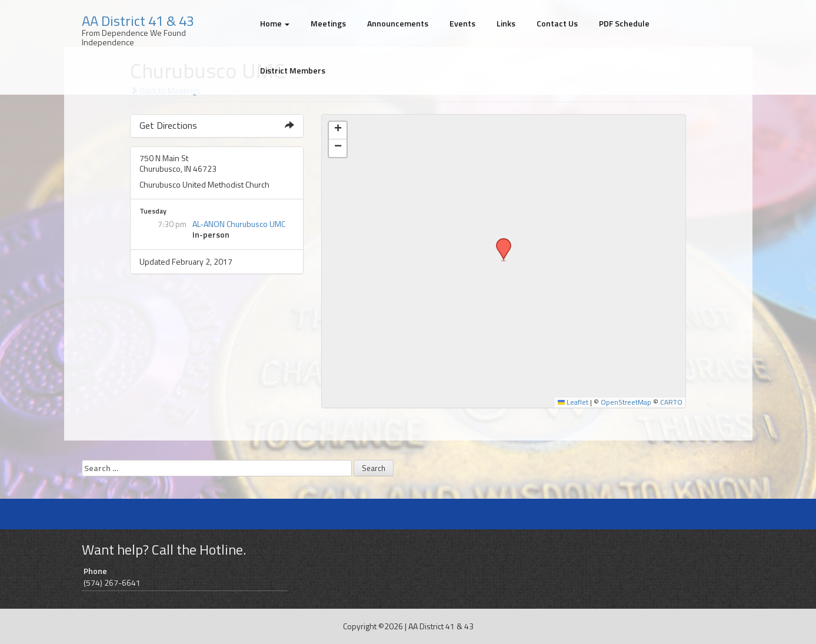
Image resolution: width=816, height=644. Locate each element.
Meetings (328, 23)
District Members (293, 70)
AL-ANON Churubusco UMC (239, 224)
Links (506, 23)
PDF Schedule (624, 23)
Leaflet (573, 402)
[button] (499, 242)
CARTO (671, 402)
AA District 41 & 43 (138, 21)
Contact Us (557, 23)
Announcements (398, 23)
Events (462, 23)
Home (275, 23)
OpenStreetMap (626, 402)
